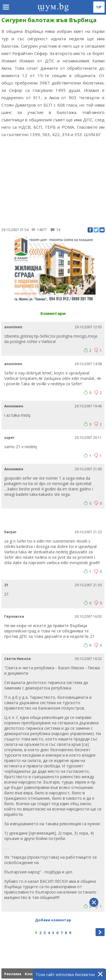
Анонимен (14, 406)
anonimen (13, 327)
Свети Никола (18, 659)
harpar (10, 532)
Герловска (14, 616)
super (9, 438)
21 (6, 585)
